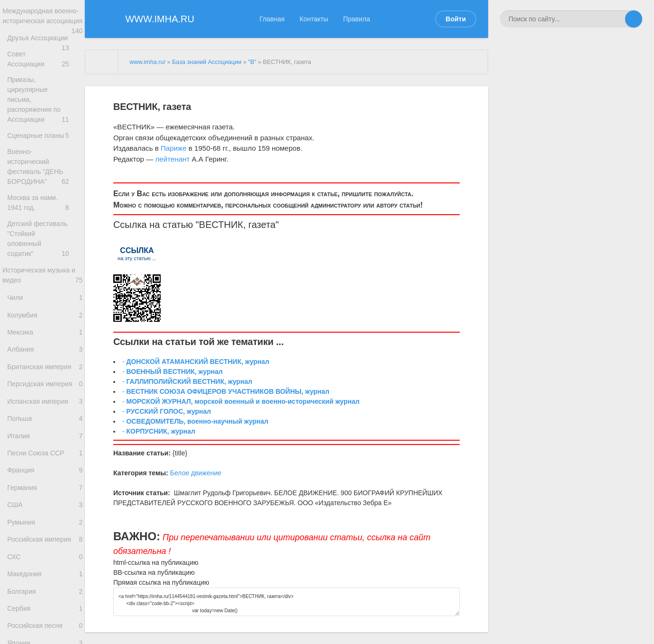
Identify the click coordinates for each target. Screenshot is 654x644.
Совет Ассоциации (45, 72)
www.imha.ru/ (147, 62)
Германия (45, 514)
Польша (45, 436)
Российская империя (45, 573)
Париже (174, 148)
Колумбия (45, 319)
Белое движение (196, 473)
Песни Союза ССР (45, 475)
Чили (45, 299)
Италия (45, 456)
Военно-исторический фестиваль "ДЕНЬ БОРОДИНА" (45, 171)
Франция (45, 494)
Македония (45, 612)
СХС (45, 593)
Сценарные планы (45, 141)
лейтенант (172, 159)
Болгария (45, 632)
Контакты (314, 19)
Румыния (45, 553)
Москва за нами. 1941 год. (45, 205)
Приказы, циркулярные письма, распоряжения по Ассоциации (45, 107)
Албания (45, 358)
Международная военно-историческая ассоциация (42, 23)
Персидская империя (45, 397)
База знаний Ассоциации (207, 62)
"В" (252, 62)
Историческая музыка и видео (42, 274)
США (45, 534)
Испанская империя (45, 416)
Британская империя (45, 377)
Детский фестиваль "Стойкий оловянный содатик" (45, 240)
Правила (357, 19)
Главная (272, 19)
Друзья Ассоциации (45, 52)
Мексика (45, 338)
